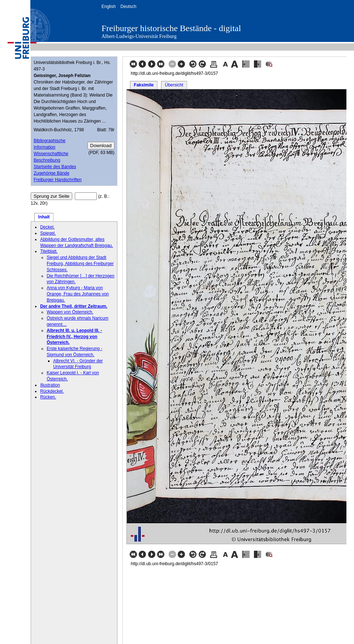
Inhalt (44, 217)
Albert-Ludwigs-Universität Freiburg (139, 36)
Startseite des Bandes (55, 167)
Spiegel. (48, 233)
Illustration (50, 385)
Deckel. (47, 227)
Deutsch (128, 7)
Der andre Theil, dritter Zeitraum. (74, 306)
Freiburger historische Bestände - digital (171, 28)
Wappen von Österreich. (70, 312)
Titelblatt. (49, 251)
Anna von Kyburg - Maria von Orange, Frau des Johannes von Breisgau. (78, 294)
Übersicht (174, 85)
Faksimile (144, 85)
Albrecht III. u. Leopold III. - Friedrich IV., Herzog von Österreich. (74, 337)
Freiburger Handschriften (58, 180)
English (109, 7)
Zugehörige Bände (51, 173)
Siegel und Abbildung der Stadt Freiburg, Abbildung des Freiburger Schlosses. (80, 264)
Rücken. (48, 397)
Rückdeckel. (52, 391)
